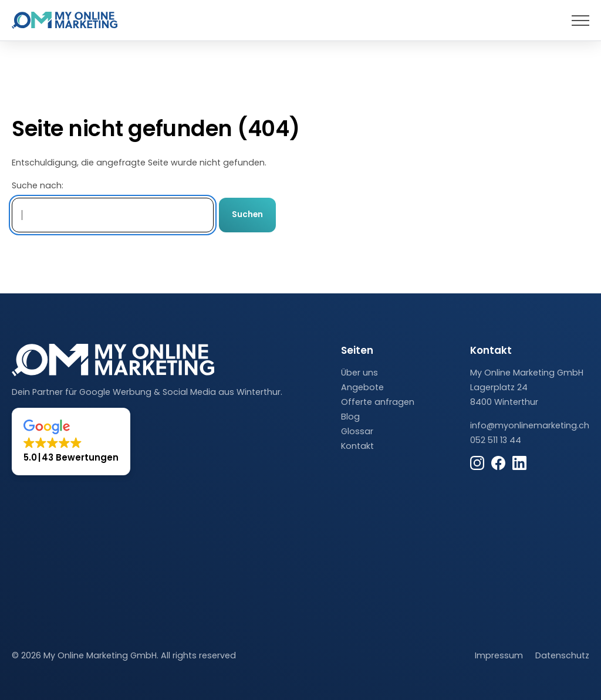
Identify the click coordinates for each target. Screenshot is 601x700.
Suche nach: (38, 185)
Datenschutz (562, 655)
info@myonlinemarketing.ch (530, 425)
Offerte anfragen (378, 402)
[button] (71, 442)
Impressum (499, 655)
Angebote (362, 387)
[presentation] (580, 21)
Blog (350, 417)
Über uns (359, 373)
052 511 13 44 (496, 440)
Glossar (357, 431)
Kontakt (357, 446)
